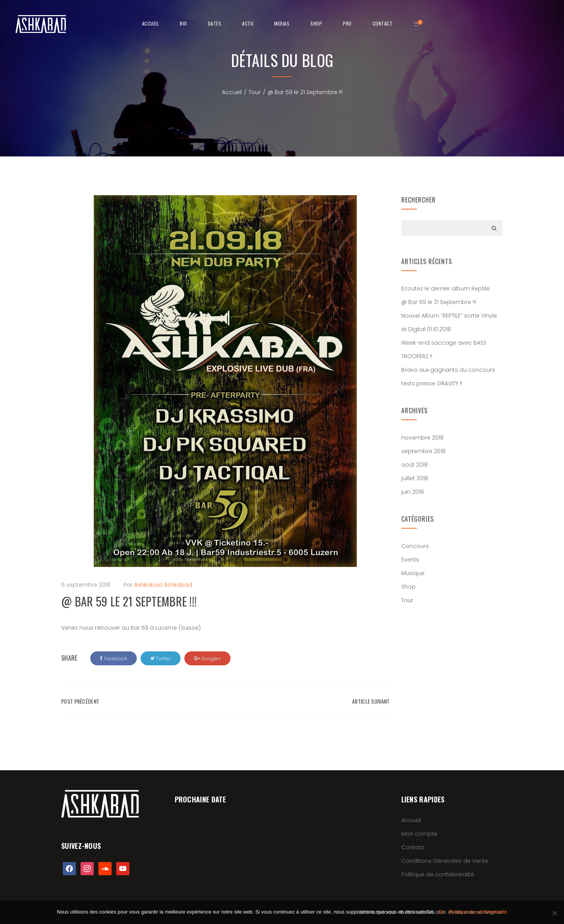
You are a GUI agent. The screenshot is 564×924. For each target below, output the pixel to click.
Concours (415, 546)
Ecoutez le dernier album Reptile (445, 289)
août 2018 (414, 465)
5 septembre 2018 (86, 585)
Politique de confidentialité (438, 874)
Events (410, 560)
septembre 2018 (423, 451)
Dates (215, 23)
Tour (255, 92)
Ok (442, 912)
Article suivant (371, 701)
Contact (383, 23)
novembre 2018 (422, 438)
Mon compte (419, 834)
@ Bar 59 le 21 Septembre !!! (439, 302)
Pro (347, 23)
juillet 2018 (415, 478)
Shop (408, 587)
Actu (248, 23)
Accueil (151, 23)
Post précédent (80, 701)
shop (316, 23)
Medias (282, 23)
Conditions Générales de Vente (445, 861)
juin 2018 (413, 492)
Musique (413, 573)
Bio (183, 23)
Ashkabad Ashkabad (163, 585)
